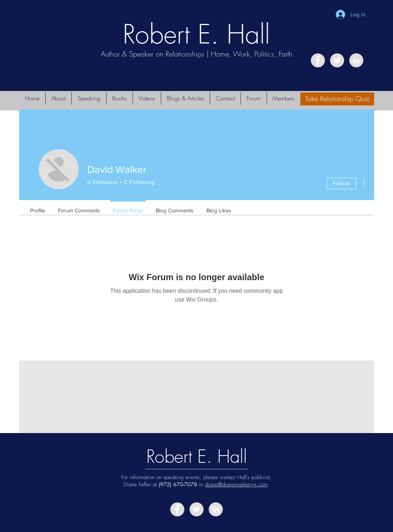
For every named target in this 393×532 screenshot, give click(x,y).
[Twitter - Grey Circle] (337, 60)
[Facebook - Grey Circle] (318, 60)
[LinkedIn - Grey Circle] (356, 60)
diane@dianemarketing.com (236, 485)
